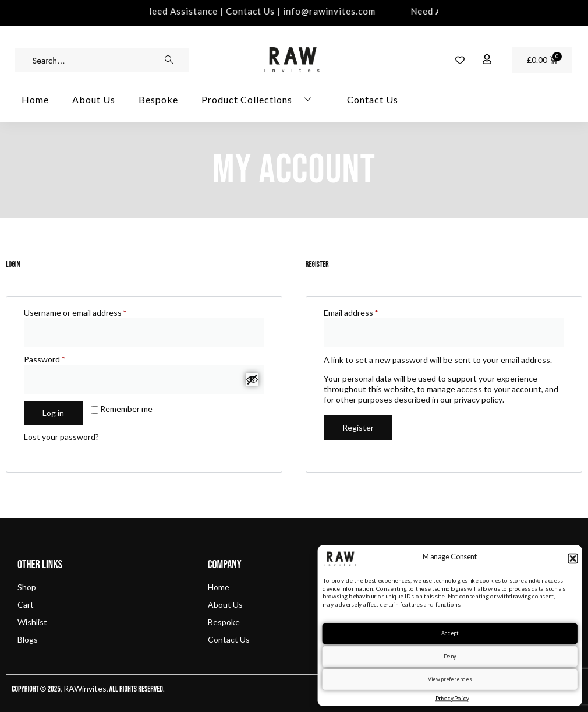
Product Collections (261, 100)
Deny (450, 656)
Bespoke (158, 99)
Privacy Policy (452, 698)
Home (35, 99)
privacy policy (478, 399)
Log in (53, 413)
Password (61, 359)
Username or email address (91, 313)
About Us (94, 99)
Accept (450, 633)
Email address (367, 313)
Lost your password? (61, 437)
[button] (573, 558)
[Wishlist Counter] (460, 60)
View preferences (450, 679)
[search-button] (169, 60)
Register (358, 427)
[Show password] (252, 379)
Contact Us (373, 99)
